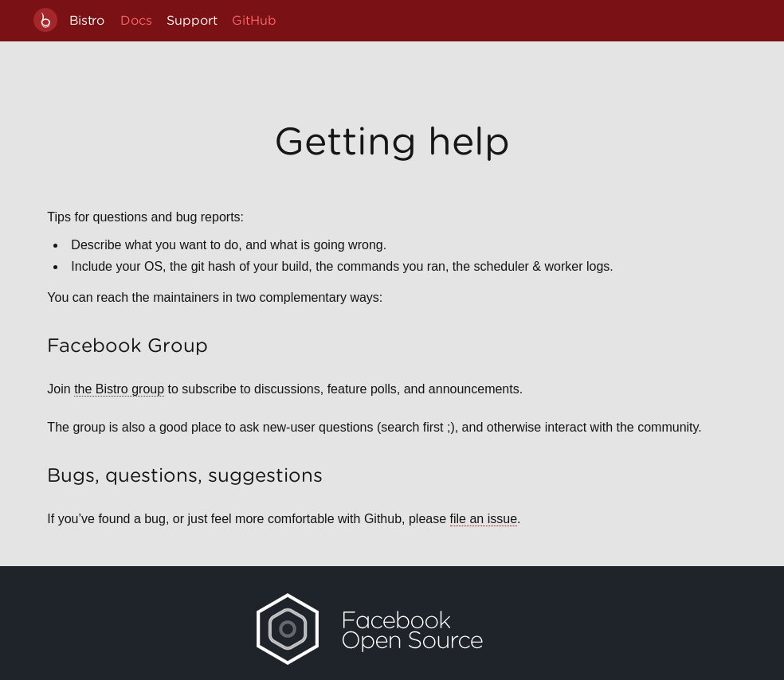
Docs (136, 20)
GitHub (254, 20)
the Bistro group (119, 389)
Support (192, 20)
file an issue (484, 519)
